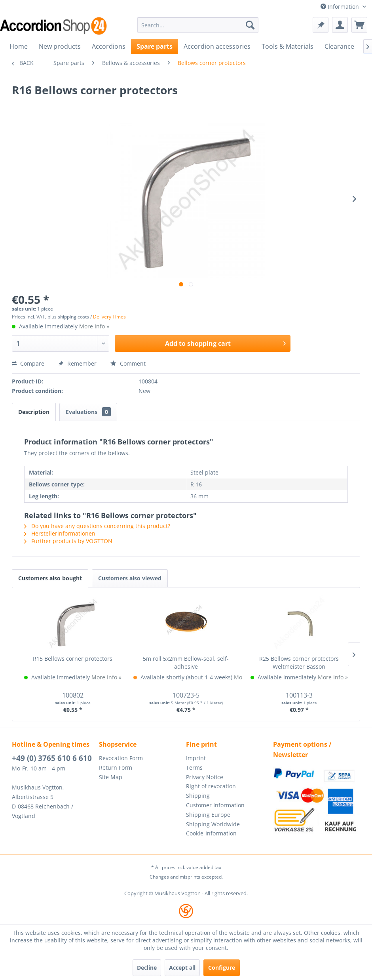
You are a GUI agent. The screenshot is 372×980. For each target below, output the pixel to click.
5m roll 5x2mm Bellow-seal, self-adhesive (186, 663)
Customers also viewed (130, 578)
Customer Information (215, 805)
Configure (222, 968)
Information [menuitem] (341, 7)
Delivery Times (109, 317)
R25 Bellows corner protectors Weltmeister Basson (299, 663)
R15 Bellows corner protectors (73, 659)
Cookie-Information (211, 833)
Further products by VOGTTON (68, 541)
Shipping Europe (208, 815)
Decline (147, 968)
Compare (28, 363)
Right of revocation (211, 786)
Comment (128, 363)
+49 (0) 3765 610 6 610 (52, 758)
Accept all (182, 968)
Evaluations (88, 412)
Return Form (116, 767)
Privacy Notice (205, 777)
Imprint (196, 758)
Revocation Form (121, 758)
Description (34, 412)
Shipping (198, 796)
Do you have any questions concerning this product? (97, 526)
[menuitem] (198, 25)
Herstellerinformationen (60, 533)
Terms (194, 767)
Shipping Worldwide (213, 824)
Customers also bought (50, 578)
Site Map (111, 777)
